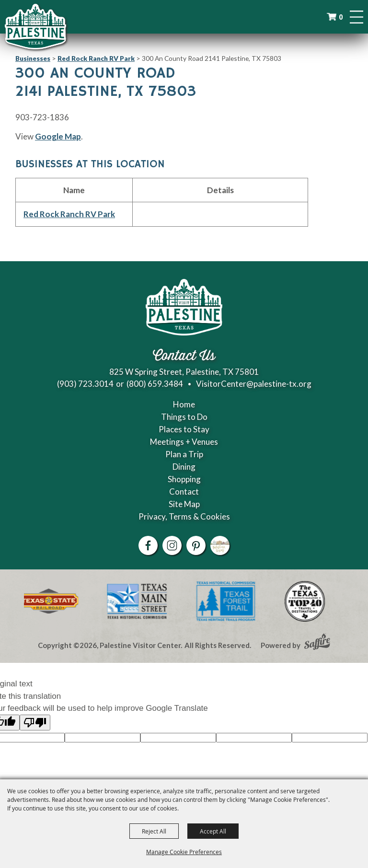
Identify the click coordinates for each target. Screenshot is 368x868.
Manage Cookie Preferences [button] (184, 852)
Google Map (58, 136)
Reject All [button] (154, 831)
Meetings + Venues (184, 442)
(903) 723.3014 (85, 384)
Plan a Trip (184, 454)
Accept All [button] (213, 831)
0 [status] (341, 17)
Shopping (184, 479)
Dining (184, 467)
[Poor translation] (35, 723)
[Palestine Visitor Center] (35, 26)
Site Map (184, 504)
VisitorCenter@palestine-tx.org (254, 384)
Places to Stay (184, 429)
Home (184, 404)
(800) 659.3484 (155, 384)
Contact (184, 492)
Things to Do (184, 417)
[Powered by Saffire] (317, 643)
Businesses (33, 58)
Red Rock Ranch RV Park (96, 58)
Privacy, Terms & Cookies (184, 516)
